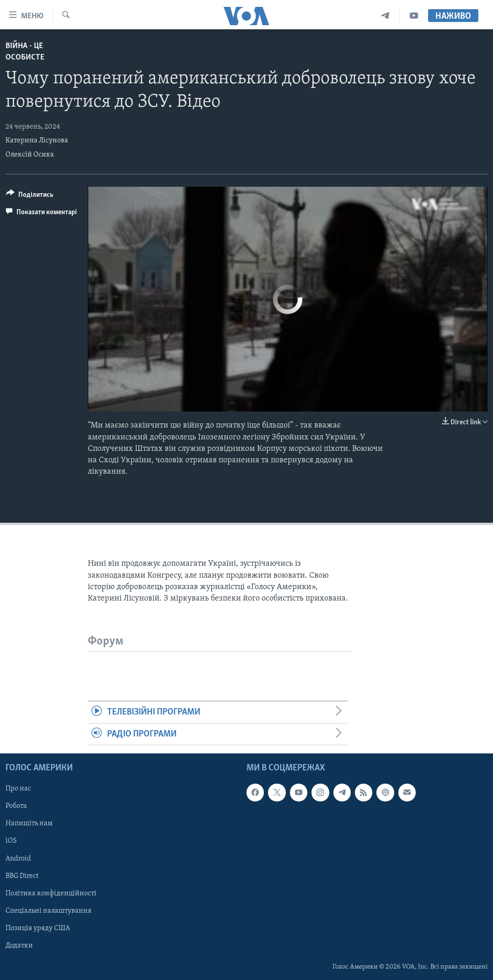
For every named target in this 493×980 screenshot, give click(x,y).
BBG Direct (22, 876)
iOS (11, 841)
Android (18, 858)
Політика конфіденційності (51, 893)
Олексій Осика (30, 155)
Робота (16, 806)
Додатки (19, 946)
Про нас (18, 789)
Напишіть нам (29, 823)
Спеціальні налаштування (48, 911)
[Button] (30, 196)
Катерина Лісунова (37, 141)
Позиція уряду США (38, 928)
